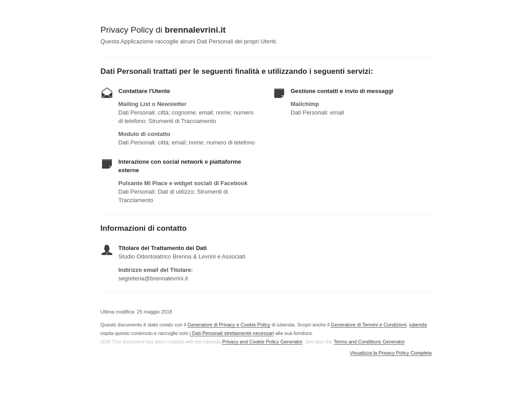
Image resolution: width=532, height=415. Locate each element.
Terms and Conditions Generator (369, 342)
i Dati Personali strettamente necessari (232, 333)
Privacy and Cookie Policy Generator (262, 342)
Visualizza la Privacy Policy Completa (391, 353)
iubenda (418, 325)
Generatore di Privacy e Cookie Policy (229, 325)
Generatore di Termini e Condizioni (368, 325)
